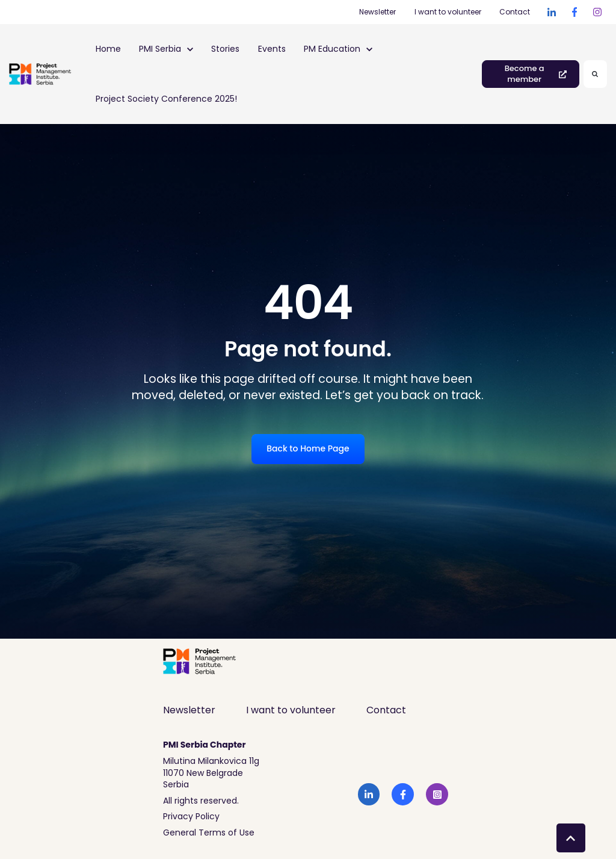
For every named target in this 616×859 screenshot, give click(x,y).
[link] (552, 12)
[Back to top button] (571, 838)
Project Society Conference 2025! (166, 99)
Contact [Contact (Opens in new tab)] (515, 12)
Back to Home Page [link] (308, 448)
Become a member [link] (536, 74)
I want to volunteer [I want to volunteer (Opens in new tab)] (448, 12)
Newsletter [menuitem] (189, 710)
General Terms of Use (209, 833)
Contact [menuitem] (386, 710)
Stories (225, 49)
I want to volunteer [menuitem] (291, 710)
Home (108, 49)
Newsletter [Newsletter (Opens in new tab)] (377, 12)
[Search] (595, 74)
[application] (613, 856)
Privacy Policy (191, 816)
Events (272, 49)
